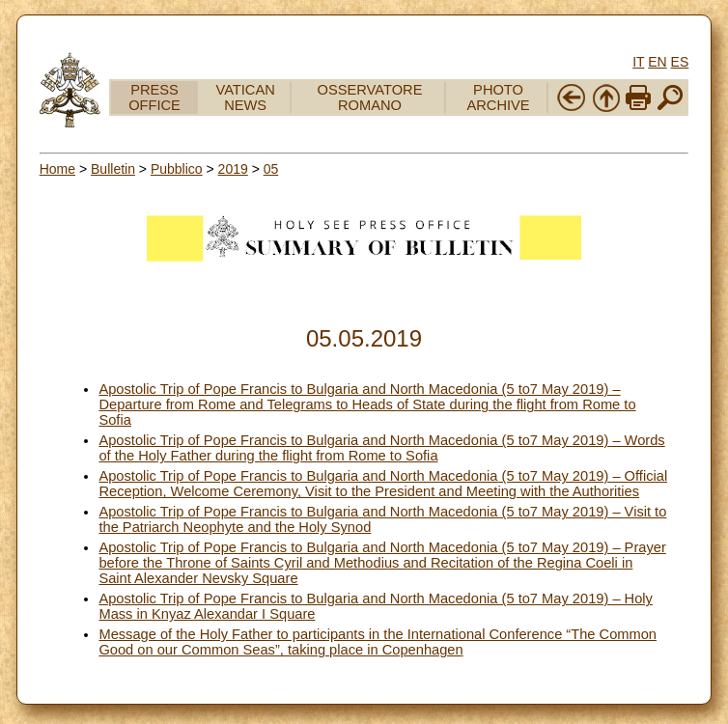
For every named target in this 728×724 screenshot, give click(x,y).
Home (57, 169)
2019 (233, 169)
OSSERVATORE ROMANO (370, 97)
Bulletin (113, 169)
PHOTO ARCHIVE (498, 97)
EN (657, 62)
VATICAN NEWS (245, 97)
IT (638, 62)
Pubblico (177, 169)
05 (271, 169)
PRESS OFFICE (154, 97)
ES (680, 62)
